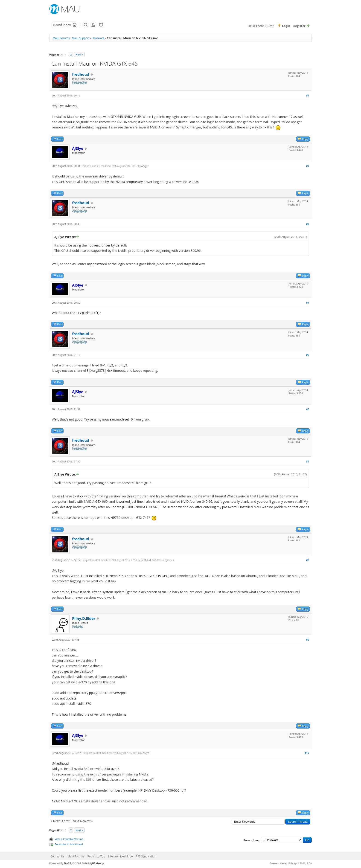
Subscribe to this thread (69, 844)
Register (299, 26)
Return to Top (96, 856)
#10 (307, 753)
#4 (308, 303)
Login (286, 26)
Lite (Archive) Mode (121, 856)
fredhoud (81, 74)
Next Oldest (61, 821)
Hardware (98, 38)
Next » (79, 54)
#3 (308, 224)
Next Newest (82, 821)
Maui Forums (61, 38)
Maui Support (81, 38)
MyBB (68, 863)
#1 (308, 95)
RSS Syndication (146, 856)
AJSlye (145, 166)
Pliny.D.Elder (84, 618)
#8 (308, 560)
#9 (308, 640)
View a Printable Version (69, 839)
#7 (308, 461)
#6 (308, 409)
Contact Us (57, 856)
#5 (308, 355)
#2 (308, 166)
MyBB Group (96, 863)
